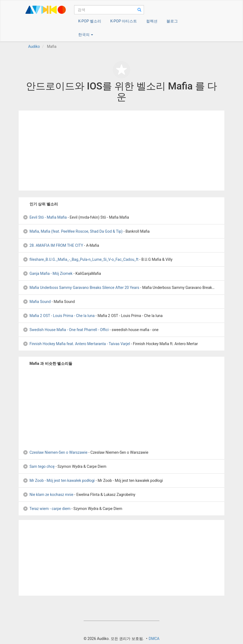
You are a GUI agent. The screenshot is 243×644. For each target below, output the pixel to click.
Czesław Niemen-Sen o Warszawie (55, 452)
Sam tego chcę (39, 466)
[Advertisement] (122, 151)
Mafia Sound (37, 302)
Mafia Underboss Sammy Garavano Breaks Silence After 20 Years (81, 288)
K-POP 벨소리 (90, 21)
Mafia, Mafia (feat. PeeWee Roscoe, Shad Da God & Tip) (73, 231)
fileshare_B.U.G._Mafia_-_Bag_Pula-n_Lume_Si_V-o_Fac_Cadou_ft (81, 259)
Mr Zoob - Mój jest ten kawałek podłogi (59, 481)
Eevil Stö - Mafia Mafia (45, 217)
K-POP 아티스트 (124, 21)
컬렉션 (152, 21)
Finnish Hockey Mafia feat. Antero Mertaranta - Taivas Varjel (76, 344)
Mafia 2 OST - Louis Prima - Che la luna (59, 316)
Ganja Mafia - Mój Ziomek (48, 273)
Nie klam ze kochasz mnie (48, 495)
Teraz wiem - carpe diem (47, 509)
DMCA (154, 639)
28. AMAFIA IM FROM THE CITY (53, 245)
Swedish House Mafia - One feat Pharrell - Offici (66, 330)
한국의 (86, 35)
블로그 (172, 21)
